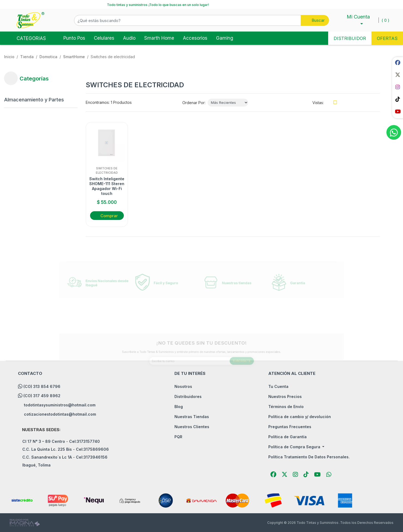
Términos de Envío (286, 407)
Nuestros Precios (285, 396)
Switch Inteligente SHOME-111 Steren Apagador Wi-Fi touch (107, 186)
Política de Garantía (287, 437)
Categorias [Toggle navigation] (27, 38)
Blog (179, 407)
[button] (201, 20)
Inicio (9, 57)
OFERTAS (387, 38)
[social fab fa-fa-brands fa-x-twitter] (398, 75)
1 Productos (121, 102)
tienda (27, 57)
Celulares (104, 38)
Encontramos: (98, 102)
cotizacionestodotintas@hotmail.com (60, 414)
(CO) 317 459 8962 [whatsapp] (42, 396)
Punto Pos (74, 38)
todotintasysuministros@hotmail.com (60, 405)
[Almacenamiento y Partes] (37, 100)
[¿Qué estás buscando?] (187, 20)
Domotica (48, 57)
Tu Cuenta (278, 386)
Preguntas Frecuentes (290, 427)
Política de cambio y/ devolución (300, 417)
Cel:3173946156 (92, 457)
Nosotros (183, 386)
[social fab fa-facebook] (398, 63)
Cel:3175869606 (92, 449)
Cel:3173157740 (84, 441)
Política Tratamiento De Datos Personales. (309, 457)
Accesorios (195, 38)
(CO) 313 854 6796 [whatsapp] (42, 386)
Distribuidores (188, 396)
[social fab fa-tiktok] (398, 99)
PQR (178, 437)
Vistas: (318, 103)
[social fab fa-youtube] (398, 111)
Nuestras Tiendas (192, 417)
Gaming (225, 38)
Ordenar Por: (194, 103)
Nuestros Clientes (192, 427)
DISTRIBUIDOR (350, 38)
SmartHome (74, 57)
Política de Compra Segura (295, 447)
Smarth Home (159, 38)
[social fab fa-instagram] (398, 87)
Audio (129, 38)
